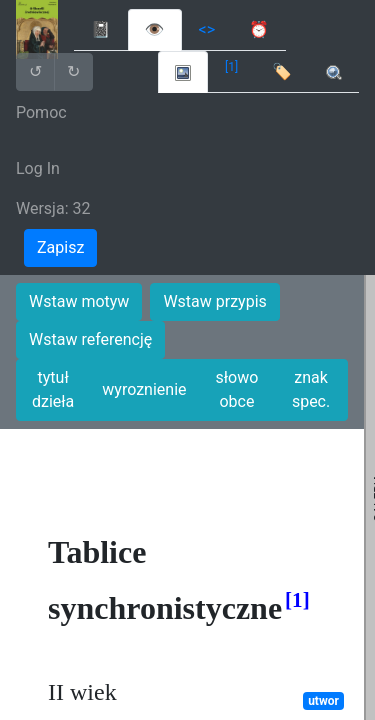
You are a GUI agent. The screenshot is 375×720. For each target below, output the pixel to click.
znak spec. (311, 389)
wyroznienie (144, 389)
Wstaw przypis (214, 301)
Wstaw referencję (90, 339)
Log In (38, 168)
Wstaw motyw (79, 301)
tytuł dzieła (53, 389)
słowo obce (237, 389)
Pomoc (41, 112)
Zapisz (60, 247)
